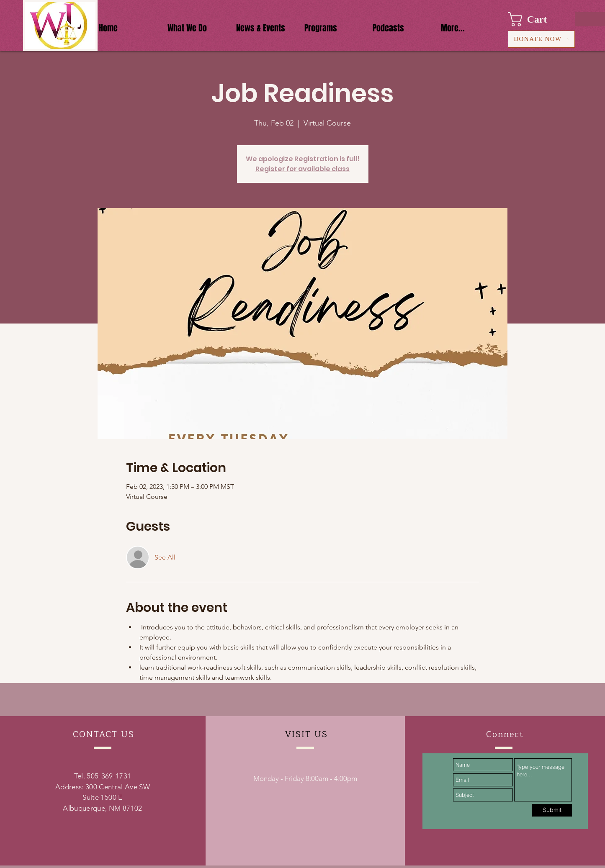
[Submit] (552, 810)
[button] (535, 19)
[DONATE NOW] (541, 39)
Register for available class (302, 169)
